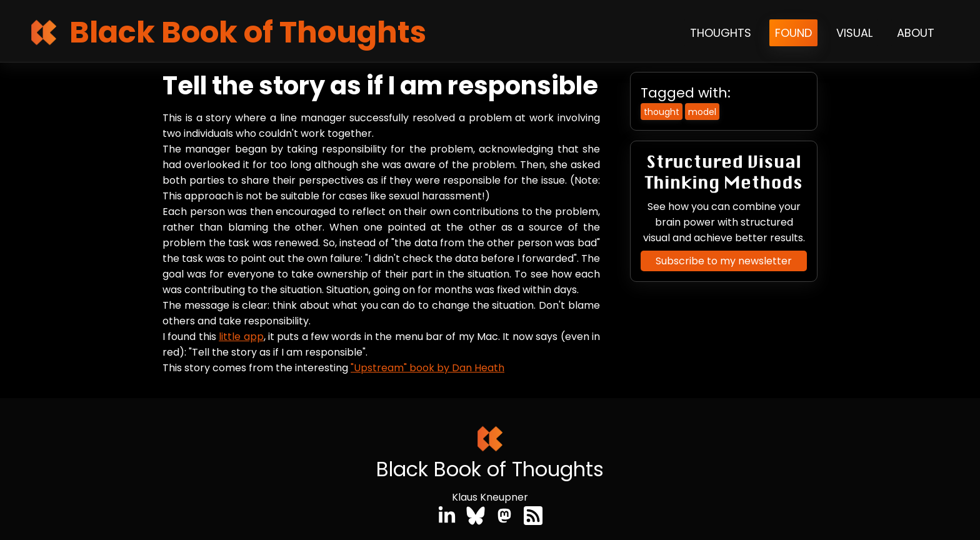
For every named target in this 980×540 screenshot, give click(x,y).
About (916, 33)
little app (241, 337)
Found (793, 33)
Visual (854, 33)
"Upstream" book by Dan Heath (427, 368)
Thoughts (721, 33)
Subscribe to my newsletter (724, 261)
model (702, 112)
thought (662, 112)
